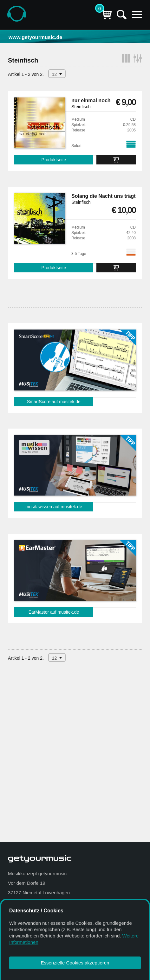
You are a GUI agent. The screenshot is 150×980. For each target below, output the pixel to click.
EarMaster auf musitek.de (54, 612)
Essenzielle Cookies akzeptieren (75, 963)
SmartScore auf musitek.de (54, 402)
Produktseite (54, 160)
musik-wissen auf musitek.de (54, 507)
